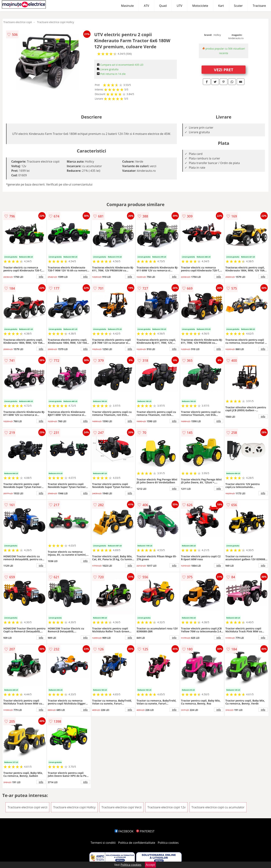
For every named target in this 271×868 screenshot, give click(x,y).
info (41, 277)
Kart (221, 6)
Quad (163, 6)
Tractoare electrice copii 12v (166, 807)
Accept (150, 865)
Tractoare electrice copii (18, 22)
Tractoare (259, 6)
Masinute (127, 6)
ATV (146, 6)
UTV (179, 6)
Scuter (238, 6)
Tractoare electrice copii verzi (27, 807)
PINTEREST (145, 831)
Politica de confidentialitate (137, 843)
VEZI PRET (224, 70)
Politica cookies (168, 843)
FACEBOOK (124, 831)
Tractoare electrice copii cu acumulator (218, 807)
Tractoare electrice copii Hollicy (56, 22)
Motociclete (200, 6)
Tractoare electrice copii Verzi (121, 807)
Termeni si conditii (103, 843)
